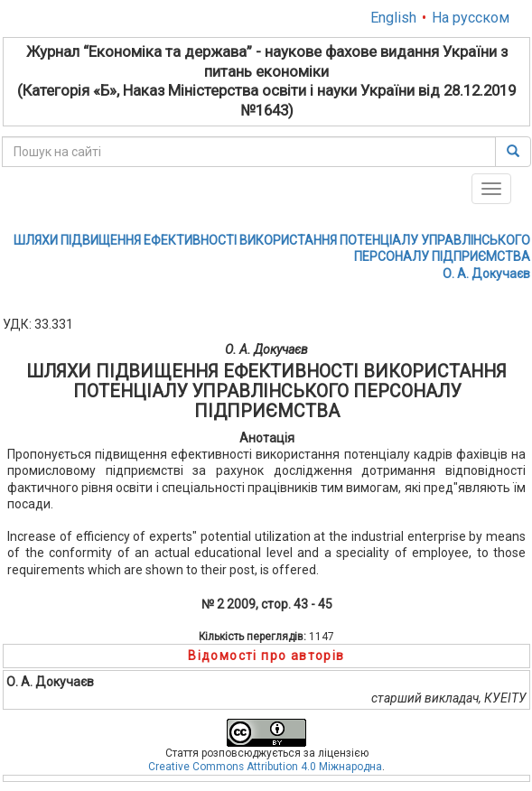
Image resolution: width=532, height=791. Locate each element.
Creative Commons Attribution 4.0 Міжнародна (265, 767)
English (393, 18)
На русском (471, 18)
